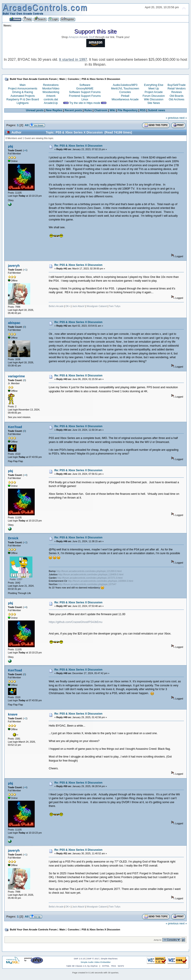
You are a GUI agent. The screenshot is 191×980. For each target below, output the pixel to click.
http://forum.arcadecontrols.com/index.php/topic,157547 (87, 584)
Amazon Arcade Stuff (81, 37)
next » (183, 118)
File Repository (128, 110)
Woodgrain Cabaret (97, 306)
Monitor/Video (51, 89)
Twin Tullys (115, 306)
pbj (10, 146)
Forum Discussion (154, 96)
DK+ (68, 306)
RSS (143, 110)
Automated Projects (23, 96)
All (27, 125)
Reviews (177, 92)
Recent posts (73, 110)
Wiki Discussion (154, 99)
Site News (154, 103)
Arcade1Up (51, 103)
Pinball (125, 96)
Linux (85, 99)
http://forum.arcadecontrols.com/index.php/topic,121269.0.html (89, 571)
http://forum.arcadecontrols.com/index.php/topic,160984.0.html (100, 581)
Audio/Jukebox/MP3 (125, 85)
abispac (14, 323)
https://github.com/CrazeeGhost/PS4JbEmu (75, 622)
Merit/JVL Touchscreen (125, 89)
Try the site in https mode (85, 103)
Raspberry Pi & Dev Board (23, 99)
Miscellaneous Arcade (125, 99)
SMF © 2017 (93, 959)
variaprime (16, 376)
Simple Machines (109, 959)
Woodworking (51, 92)
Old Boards (177, 96)
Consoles (125, 92)
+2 (25, 542)
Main (23, 85)
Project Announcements (23, 89)
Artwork (51, 96)
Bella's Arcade (56, 306)
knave (13, 714)
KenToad (15, 427)
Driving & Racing (23, 92)
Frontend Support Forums (85, 96)
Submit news (157, 110)
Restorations (51, 85)
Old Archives (177, 99)
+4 (25, 150)
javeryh (14, 266)
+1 (25, 270)
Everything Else (154, 85)
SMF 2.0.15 (79, 959)
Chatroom (101, 110)
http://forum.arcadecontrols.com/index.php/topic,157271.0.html (90, 578)
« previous (172, 118)
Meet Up (154, 89)
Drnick (13, 538)
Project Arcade (154, 92)
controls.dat (51, 99)
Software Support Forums (85, 92)
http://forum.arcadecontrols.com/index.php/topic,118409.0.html (91, 574)
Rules (88, 110)
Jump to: (158, 940)
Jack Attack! (78, 306)
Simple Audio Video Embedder (95, 962)
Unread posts (35, 110)
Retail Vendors (177, 89)
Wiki (113, 110)
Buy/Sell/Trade (176, 85)
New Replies (54, 110)
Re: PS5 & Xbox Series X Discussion (78, 146)
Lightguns (23, 103)
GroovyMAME (85, 89)
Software (85, 85)
